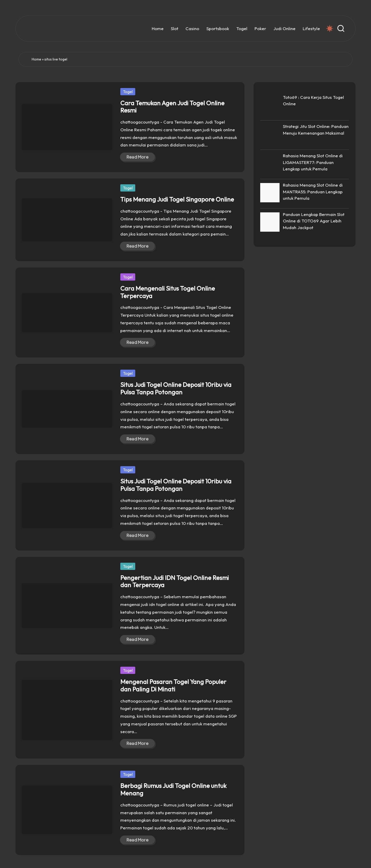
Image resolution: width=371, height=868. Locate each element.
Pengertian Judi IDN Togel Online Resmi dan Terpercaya (175, 581)
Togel (128, 92)
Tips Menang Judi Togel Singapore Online (177, 199)
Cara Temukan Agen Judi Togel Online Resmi (172, 107)
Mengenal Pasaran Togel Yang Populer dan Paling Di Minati (173, 685)
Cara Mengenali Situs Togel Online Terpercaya (168, 292)
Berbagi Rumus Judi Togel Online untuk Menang (173, 789)
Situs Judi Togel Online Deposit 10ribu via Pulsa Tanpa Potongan (176, 388)
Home (36, 59)
